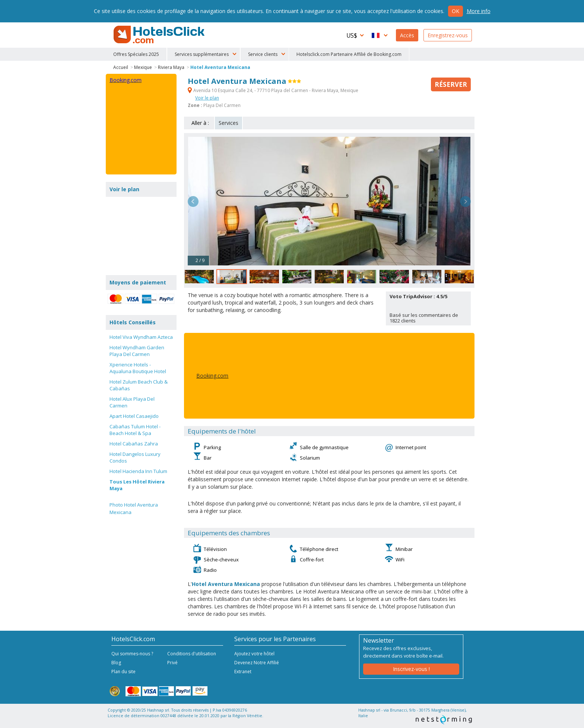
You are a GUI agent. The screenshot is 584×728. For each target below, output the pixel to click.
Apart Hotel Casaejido (134, 416)
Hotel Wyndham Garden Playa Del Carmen (137, 351)
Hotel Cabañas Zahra (134, 444)
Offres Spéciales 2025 (136, 54)
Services (228, 123)
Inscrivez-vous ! (411, 669)
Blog (116, 663)
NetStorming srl (444, 720)
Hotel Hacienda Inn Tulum (138, 471)
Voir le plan (207, 98)
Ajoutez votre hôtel (254, 654)
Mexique (143, 67)
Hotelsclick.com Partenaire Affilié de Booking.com (349, 54)
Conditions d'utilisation (192, 654)
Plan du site (123, 672)
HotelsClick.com (160, 35)
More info (479, 11)
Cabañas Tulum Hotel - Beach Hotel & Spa (135, 430)
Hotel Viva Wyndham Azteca (141, 337)
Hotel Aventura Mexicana (220, 67)
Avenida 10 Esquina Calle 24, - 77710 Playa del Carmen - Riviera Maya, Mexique (273, 90)
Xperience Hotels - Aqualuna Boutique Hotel (138, 368)
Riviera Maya (171, 67)
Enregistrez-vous (448, 35)
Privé (172, 663)
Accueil (121, 67)
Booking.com (212, 376)
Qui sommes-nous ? (132, 654)
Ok (456, 11)
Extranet (243, 672)
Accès (407, 35)
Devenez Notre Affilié (257, 663)
